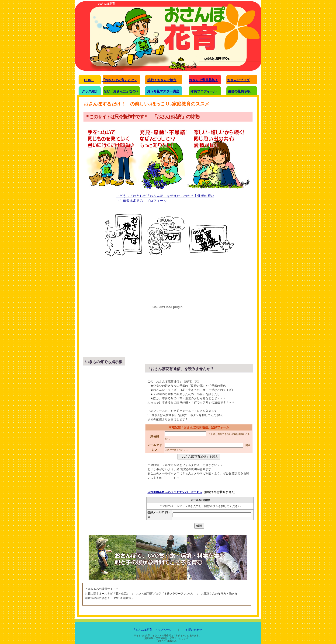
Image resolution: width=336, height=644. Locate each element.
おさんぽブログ (238, 80)
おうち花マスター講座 (163, 91)
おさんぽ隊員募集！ (203, 80)
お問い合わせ (194, 630)
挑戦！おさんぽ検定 (162, 80)
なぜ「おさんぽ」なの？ (121, 91)
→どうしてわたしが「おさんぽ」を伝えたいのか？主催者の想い (165, 196)
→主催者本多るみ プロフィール (142, 201)
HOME (89, 80)
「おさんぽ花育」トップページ (152, 630)
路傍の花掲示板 (239, 91)
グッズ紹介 (90, 91)
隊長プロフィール (203, 91)
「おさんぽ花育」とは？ (119, 80)
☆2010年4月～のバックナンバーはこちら (175, 492)
